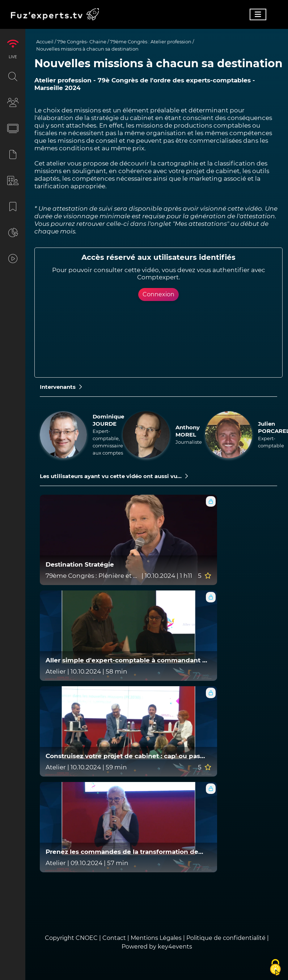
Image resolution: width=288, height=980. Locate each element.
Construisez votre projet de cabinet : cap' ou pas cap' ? (123, 756)
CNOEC (87, 938)
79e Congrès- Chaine (82, 42)
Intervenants (61, 387)
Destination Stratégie (80, 565)
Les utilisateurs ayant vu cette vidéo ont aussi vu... (114, 476)
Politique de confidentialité (226, 938)
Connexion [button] (158, 294)
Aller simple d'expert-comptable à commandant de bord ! (128, 660)
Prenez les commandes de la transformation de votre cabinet (122, 852)
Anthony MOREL (188, 431)
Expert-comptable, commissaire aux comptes (108, 442)
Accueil (45, 42)
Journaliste (189, 442)
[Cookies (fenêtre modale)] (275, 968)
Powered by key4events (157, 947)
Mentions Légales (156, 938)
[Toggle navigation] (258, 14)
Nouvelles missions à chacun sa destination (87, 49)
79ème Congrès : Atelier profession (151, 42)
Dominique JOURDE (108, 420)
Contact (115, 938)
